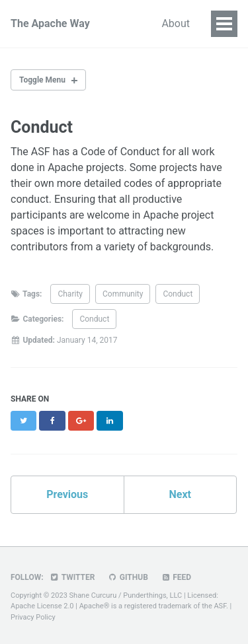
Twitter (72, 577)
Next (180, 494)
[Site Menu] (224, 24)
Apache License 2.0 (42, 606)
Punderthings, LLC (152, 595)
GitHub (127, 577)
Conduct (178, 294)
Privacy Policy (33, 617)
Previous (67, 494)
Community (123, 294)
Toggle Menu (42, 80)
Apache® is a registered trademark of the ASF (153, 606)
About (176, 23)
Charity (70, 294)
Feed (176, 577)
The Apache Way (50, 23)
